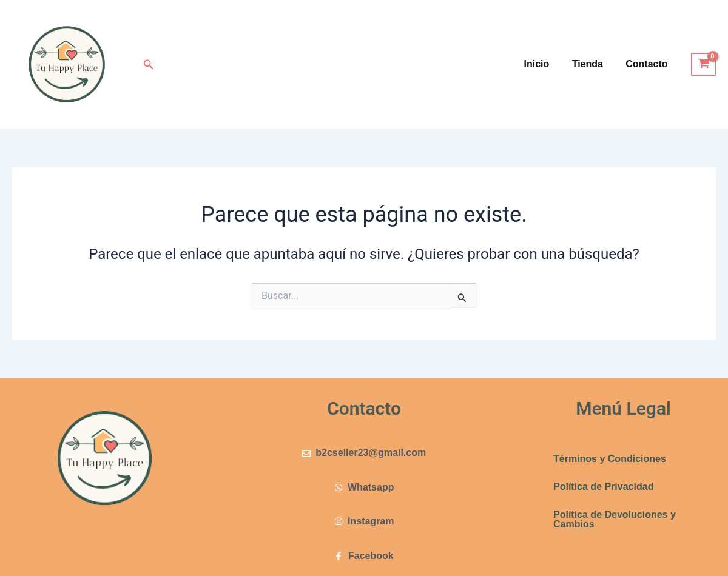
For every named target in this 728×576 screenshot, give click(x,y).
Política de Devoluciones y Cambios (615, 519)
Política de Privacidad (603, 487)
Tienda (592, 64)
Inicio (545, 64)
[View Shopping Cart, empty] (703, 64)
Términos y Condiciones (610, 459)
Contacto (648, 64)
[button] (149, 65)
